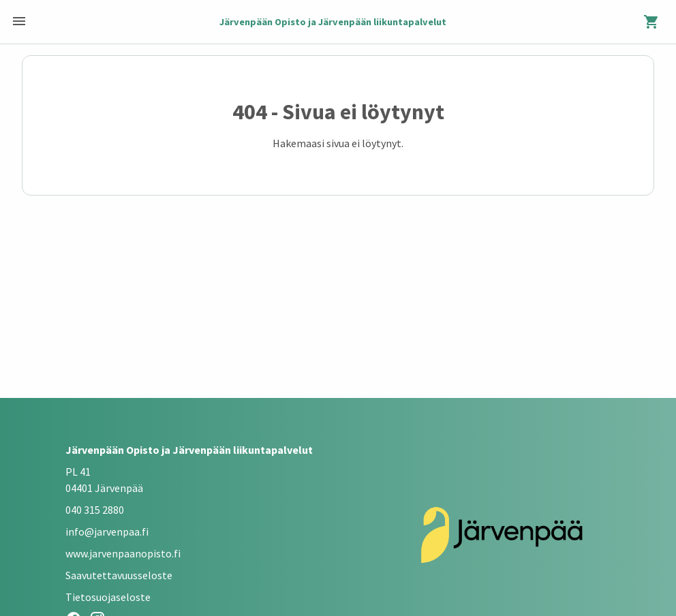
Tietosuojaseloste (108, 597)
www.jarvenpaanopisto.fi (123, 553)
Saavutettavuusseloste (119, 575)
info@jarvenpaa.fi (107, 532)
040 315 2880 (95, 510)
